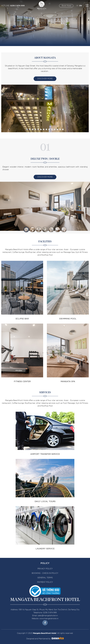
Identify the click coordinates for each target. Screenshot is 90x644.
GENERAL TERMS (45, 578)
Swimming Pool (68, 318)
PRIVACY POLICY (45, 569)
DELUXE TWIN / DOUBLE (45, 159)
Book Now (66, 6)
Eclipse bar (22, 318)
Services (45, 392)
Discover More (45, 79)
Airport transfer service (45, 454)
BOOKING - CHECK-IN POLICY (45, 573)
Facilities (45, 242)
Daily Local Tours (45, 501)
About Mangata (45, 58)
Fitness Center (22, 381)
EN (81, 5)
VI (77, 6)
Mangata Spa (68, 381)
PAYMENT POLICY (45, 582)
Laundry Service (45, 548)
